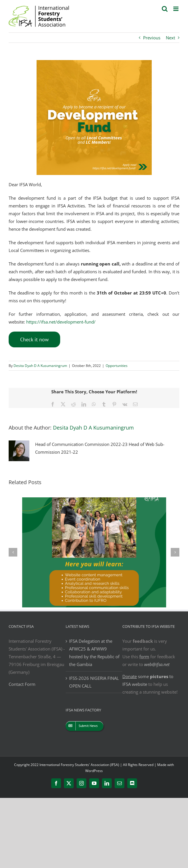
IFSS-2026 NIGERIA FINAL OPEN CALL (94, 682)
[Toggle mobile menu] (176, 9)
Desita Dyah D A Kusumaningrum (40, 366)
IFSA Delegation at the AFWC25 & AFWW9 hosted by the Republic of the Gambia (94, 653)
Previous (152, 38)
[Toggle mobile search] (165, 9)
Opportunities (117, 366)
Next (170, 38)
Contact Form (22, 684)
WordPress (94, 771)
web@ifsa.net (157, 664)
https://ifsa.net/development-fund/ (61, 322)
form (144, 657)
